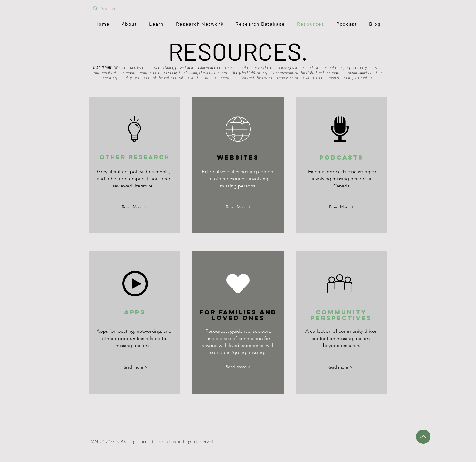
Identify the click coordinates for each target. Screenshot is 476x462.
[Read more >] (135, 367)
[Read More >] (134, 207)
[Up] (423, 437)
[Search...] (131, 9)
